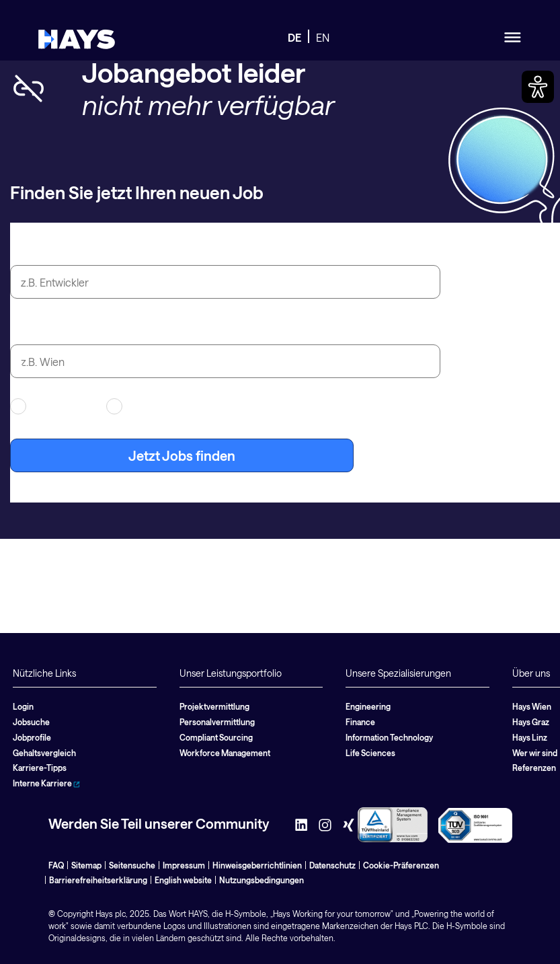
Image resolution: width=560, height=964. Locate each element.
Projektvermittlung (214, 706)
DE (294, 37)
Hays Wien (532, 706)
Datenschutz (332, 865)
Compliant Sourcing (216, 737)
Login (23, 706)
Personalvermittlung (217, 722)
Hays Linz (530, 737)
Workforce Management (225, 753)
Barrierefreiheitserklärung (98, 880)
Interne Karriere (46, 783)
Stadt (27, 329)
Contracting (50, 406)
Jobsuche (31, 722)
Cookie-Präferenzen (401, 865)
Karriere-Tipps (40, 768)
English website (183, 880)
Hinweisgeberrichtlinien (257, 865)
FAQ (56, 865)
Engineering (368, 706)
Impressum (184, 865)
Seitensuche (132, 865)
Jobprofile (32, 737)
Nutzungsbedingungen (262, 880)
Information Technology (389, 737)
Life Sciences (370, 753)
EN (323, 37)
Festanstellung (151, 406)
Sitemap (86, 865)
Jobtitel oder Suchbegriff (88, 250)
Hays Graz (531, 722)
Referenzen (534, 768)
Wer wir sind (535, 753)
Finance (360, 722)
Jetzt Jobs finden (182, 455)
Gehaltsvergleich (44, 753)
